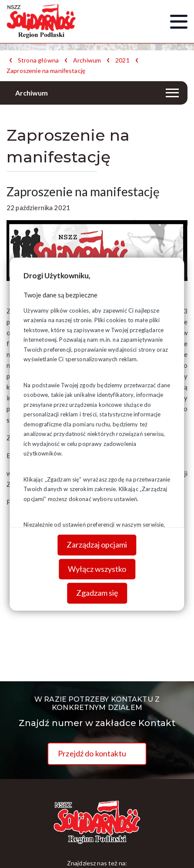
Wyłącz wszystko (97, 569)
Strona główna (38, 60)
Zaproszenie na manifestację (46, 71)
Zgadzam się (97, 593)
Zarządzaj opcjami (97, 545)
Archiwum (87, 60)
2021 (122, 60)
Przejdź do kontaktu (92, 753)
